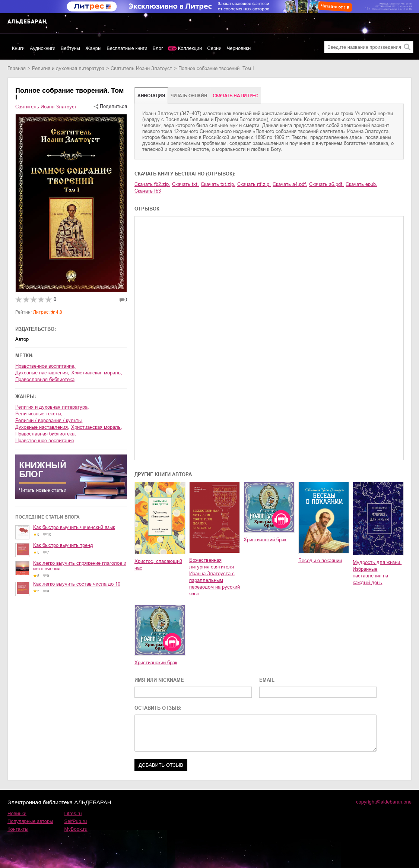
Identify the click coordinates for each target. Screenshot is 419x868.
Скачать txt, (185, 184)
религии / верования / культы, (49, 420)
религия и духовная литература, (52, 407)
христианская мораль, (97, 373)
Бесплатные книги (127, 48)
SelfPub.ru (76, 821)
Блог (158, 48)
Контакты (18, 829)
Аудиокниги (43, 48)
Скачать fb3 (148, 191)
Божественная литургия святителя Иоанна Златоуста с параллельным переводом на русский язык (215, 577)
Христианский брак (265, 540)
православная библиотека (45, 379)
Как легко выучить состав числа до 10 (77, 584)
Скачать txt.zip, (218, 184)
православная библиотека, (46, 434)
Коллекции (190, 48)
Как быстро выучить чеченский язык (74, 527)
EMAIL (267, 680)
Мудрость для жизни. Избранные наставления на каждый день (377, 572)
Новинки (17, 813)
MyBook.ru (76, 829)
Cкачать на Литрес (235, 96)
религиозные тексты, (39, 414)
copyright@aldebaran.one (384, 802)
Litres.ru (73, 813)
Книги (18, 48)
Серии (214, 48)
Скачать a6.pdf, (326, 184)
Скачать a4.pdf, (290, 184)
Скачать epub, (361, 184)
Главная (17, 68)
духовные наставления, (42, 373)
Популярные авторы (30, 821)
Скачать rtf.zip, (254, 184)
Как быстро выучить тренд (63, 545)
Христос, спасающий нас (158, 565)
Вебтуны (70, 48)
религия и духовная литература (68, 68)
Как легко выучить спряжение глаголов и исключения (80, 566)
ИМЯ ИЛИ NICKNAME (159, 680)
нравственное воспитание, (45, 366)
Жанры (93, 48)
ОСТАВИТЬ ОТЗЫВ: (158, 708)
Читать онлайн (189, 96)
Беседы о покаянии (320, 560)
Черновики (239, 48)
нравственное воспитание (45, 441)
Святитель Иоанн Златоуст (141, 68)
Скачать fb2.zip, (152, 184)
